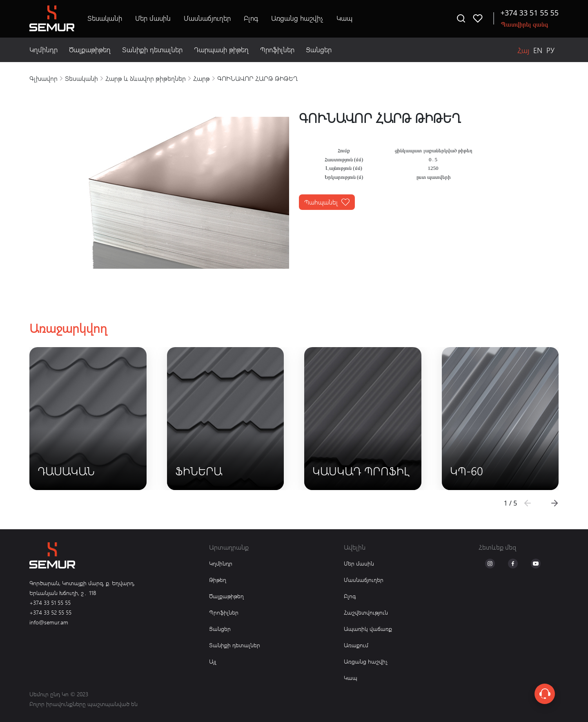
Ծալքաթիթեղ (90, 50)
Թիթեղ (218, 580)
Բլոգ (251, 18)
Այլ (213, 661)
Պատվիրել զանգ (525, 24)
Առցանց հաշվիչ (297, 18)
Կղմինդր (43, 50)
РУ (550, 50)
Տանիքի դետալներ (152, 50)
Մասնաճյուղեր (207, 18)
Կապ (344, 18)
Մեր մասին (153, 18)
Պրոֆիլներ (277, 50)
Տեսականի (105, 18)
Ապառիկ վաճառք (368, 629)
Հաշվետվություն (366, 612)
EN (538, 50)
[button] (555, 503)
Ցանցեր (319, 50)
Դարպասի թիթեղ (221, 50)
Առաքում (356, 645)
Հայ (523, 50)
